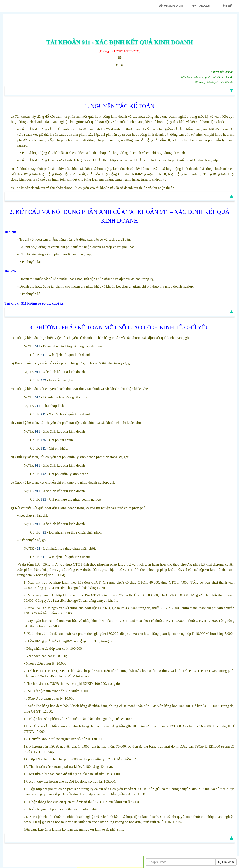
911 (43, 355)
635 (43, 440)
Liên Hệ (226, 6)
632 (43, 380)
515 (38, 397)
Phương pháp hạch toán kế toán (214, 83)
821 (43, 499)
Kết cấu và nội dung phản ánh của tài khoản (207, 77)
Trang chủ (171, 6)
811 (43, 448)
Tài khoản (201, 6)
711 (37, 406)
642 (43, 474)
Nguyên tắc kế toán (222, 72)
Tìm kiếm (226, 862)
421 (43, 532)
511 (37, 346)
